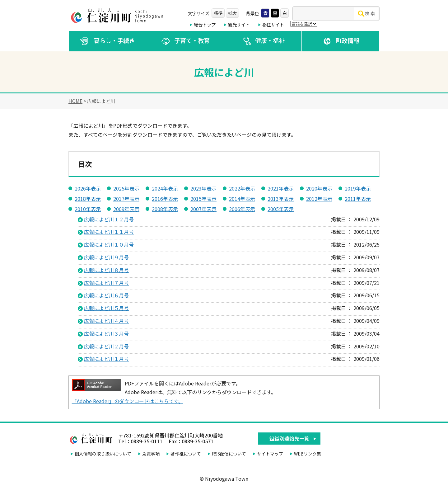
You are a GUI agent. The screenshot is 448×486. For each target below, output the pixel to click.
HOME (75, 101)
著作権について (186, 454)
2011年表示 (358, 199)
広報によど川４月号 (106, 321)
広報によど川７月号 (106, 283)
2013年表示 (281, 199)
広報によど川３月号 (106, 333)
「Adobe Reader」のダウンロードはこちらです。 (128, 401)
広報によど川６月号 (106, 295)
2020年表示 (319, 188)
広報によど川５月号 (106, 308)
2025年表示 (126, 188)
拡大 (232, 13)
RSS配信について (229, 454)
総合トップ (205, 24)
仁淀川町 (118, 16)
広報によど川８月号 (106, 270)
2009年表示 (126, 209)
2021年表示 (281, 188)
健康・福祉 (263, 41)
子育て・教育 (185, 41)
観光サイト (239, 24)
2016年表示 (165, 199)
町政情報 (341, 41)
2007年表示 (203, 209)
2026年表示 (88, 188)
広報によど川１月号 (106, 359)
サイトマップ (270, 454)
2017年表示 (126, 199)
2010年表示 (88, 209)
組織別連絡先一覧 (289, 438)
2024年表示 (165, 188)
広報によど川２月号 (106, 346)
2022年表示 (242, 188)
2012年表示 (319, 199)
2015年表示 (203, 199)
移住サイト (273, 24)
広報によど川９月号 (106, 257)
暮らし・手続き (107, 41)
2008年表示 (165, 209)
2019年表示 (358, 188)
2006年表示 (242, 209)
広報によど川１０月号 (109, 244)
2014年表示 (242, 199)
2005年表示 (281, 209)
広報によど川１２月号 (109, 219)
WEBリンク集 (308, 454)
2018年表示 (88, 199)
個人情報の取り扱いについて (103, 454)
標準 (218, 13)
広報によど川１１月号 (109, 232)
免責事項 (151, 454)
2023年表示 (203, 188)
